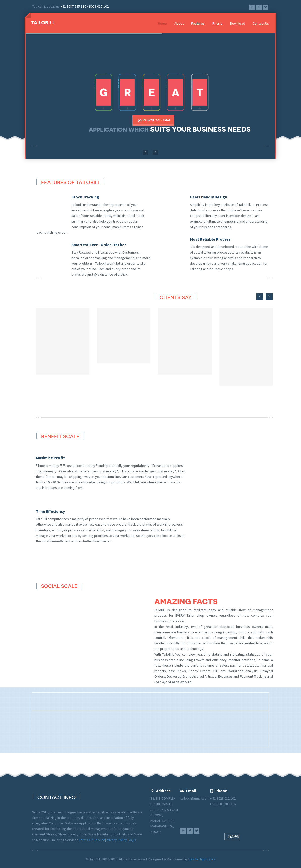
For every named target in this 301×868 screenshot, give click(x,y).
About (179, 23)
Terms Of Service (92, 840)
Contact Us (261, 23)
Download (238, 23)
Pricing (217, 23)
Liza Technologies (202, 859)
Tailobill (43, 23)
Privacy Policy (116, 840)
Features (198, 23)
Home (162, 23)
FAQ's (132, 840)
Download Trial (154, 121)
